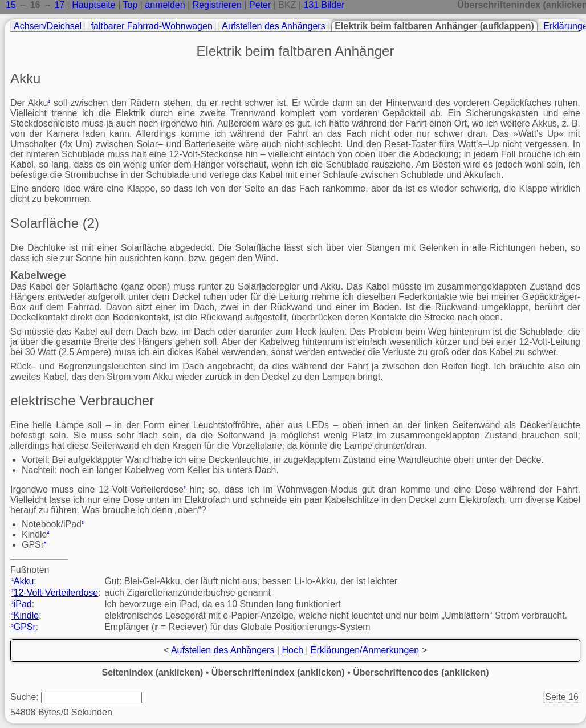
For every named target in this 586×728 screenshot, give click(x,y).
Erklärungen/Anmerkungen (365, 650)
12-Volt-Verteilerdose (55, 593)
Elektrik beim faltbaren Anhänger (296, 51)
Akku (25, 78)
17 (59, 5)
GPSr (24, 627)
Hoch (292, 650)
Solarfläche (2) (55, 223)
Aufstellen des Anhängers (273, 26)
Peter (260, 5)
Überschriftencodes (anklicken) (421, 672)
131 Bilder (324, 5)
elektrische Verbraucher (82, 400)
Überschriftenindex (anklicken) (278, 672)
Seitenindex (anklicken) (153, 672)
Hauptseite (94, 5)
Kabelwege (38, 275)
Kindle (25, 615)
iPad (22, 604)
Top (130, 5)
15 (11, 5)
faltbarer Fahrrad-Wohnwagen (152, 26)
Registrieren (217, 5)
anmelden (165, 5)
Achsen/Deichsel (48, 26)
